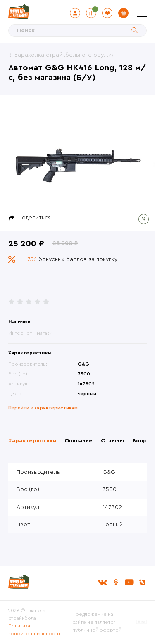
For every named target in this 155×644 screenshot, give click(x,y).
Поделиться (35, 218)
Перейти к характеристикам (43, 408)
